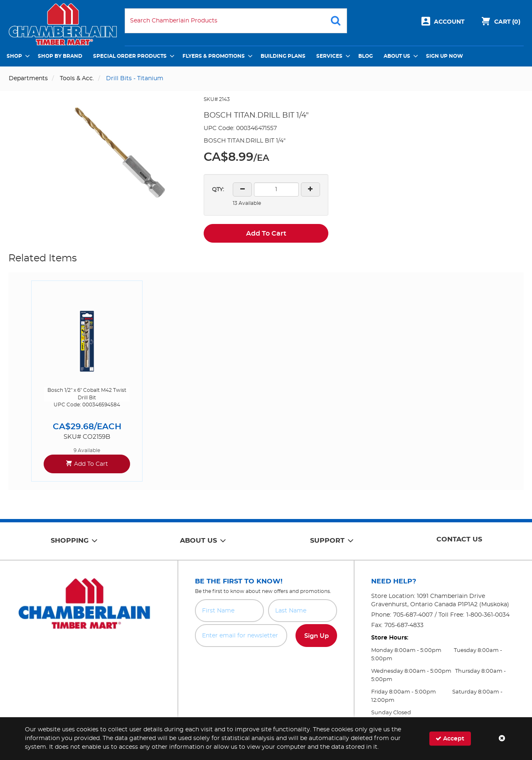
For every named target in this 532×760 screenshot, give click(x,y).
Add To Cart (266, 234)
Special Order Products (130, 56)
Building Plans (283, 56)
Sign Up (316, 636)
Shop (14, 56)
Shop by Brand (60, 56)
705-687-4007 (413, 615)
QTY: (218, 190)
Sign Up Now (445, 56)
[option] (87, 381)
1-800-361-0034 (488, 615)
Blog (366, 56)
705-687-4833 (404, 625)
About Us (397, 56)
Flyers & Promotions (214, 56)
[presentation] (266, 665)
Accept (450, 739)
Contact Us (459, 539)
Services (329, 56)
